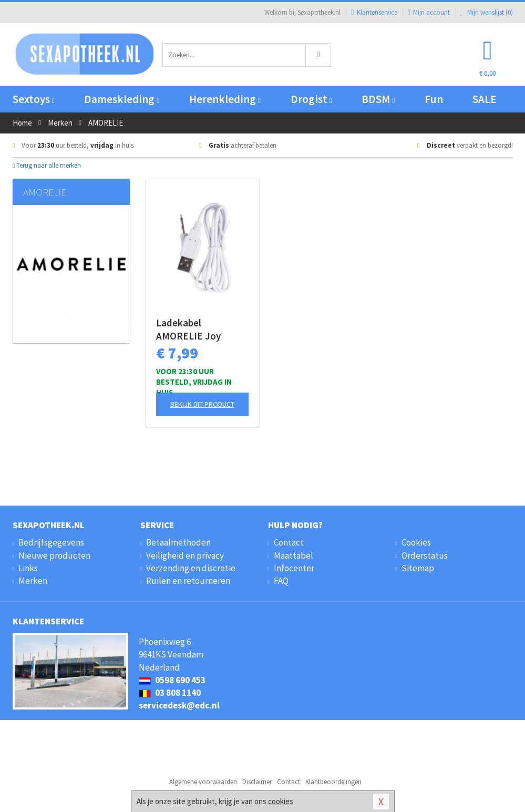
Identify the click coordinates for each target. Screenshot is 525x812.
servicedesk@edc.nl (179, 705)
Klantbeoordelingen (333, 782)
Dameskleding (122, 99)
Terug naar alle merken (47, 165)
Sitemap (418, 568)
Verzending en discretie (191, 568)
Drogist (311, 99)
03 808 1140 (170, 693)
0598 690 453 (172, 680)
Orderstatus (425, 556)
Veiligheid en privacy (185, 556)
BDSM (378, 99)
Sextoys (34, 99)
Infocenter (294, 568)
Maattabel (294, 556)
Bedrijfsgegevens (51, 542)
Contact (289, 542)
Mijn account (429, 12)
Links (28, 568)
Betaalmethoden (178, 542)
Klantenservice (374, 12)
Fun (434, 99)
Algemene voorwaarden (203, 782)
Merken (33, 581)
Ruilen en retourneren (188, 581)
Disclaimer (257, 782)
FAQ (281, 581)
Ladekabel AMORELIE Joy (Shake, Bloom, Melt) (202, 330)
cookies (281, 801)
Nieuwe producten (54, 556)
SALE (485, 99)
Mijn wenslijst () (487, 12)
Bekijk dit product (202, 404)
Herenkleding (225, 99)
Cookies (416, 542)
